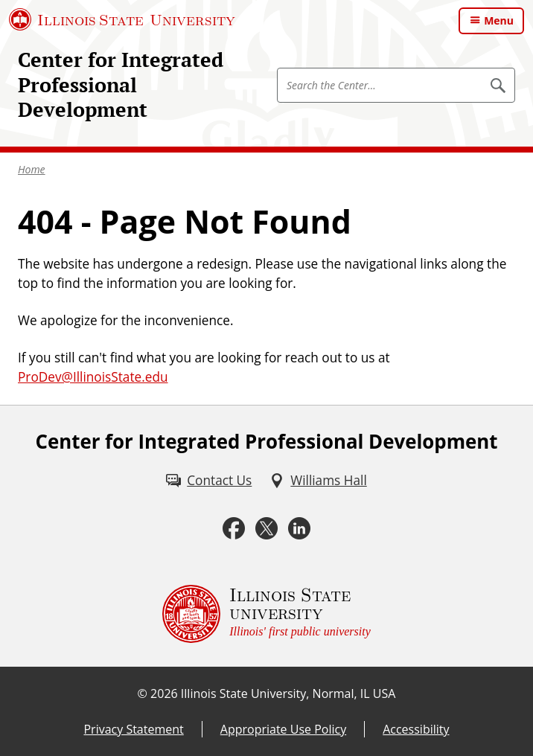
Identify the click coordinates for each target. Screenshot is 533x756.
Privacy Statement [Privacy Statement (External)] (133, 729)
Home (32, 169)
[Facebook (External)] (234, 529)
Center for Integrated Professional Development (121, 84)
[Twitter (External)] (266, 529)
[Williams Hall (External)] (318, 481)
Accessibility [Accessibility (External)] (416, 729)
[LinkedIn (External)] (299, 529)
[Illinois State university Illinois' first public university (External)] (266, 614)
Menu (499, 20)
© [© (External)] (143, 693)
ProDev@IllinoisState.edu (93, 377)
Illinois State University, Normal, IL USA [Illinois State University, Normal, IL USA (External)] (288, 693)
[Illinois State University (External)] (122, 19)
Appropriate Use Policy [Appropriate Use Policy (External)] (283, 729)
